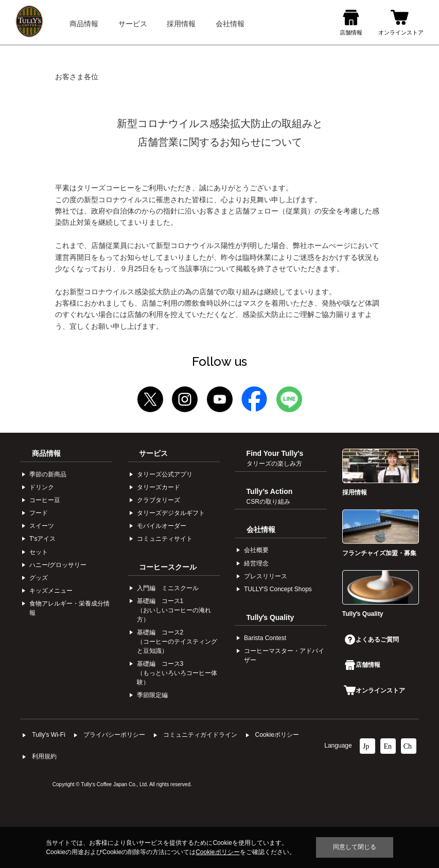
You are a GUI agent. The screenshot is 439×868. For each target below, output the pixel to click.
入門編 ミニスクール (168, 588)
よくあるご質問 (372, 640)
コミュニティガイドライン (200, 735)
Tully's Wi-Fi (49, 735)
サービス (153, 453)
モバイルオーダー (162, 526)
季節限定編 (152, 695)
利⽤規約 (44, 756)
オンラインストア (374, 690)
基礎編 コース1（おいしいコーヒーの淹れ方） (174, 610)
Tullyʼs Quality (270, 617)
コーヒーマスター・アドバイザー (284, 656)
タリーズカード (159, 487)
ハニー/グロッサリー (58, 565)
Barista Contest (265, 638)
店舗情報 (363, 665)
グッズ (39, 578)
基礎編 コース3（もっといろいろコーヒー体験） (177, 673)
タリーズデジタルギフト (171, 513)
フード (39, 513)
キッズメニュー (51, 591)
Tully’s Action (270, 496)
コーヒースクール (168, 567)
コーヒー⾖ (45, 500)
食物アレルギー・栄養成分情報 (69, 608)
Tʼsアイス (42, 539)
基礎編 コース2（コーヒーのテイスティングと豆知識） (177, 642)
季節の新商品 (48, 474)
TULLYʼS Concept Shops (278, 589)
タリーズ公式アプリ (165, 474)
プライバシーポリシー (114, 735)
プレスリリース (266, 576)
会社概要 (256, 550)
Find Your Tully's (275, 458)
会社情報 (261, 529)
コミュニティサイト (165, 539)
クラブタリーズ (159, 500)
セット (39, 552)
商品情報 (46, 453)
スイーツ (42, 526)
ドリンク (42, 487)
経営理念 (256, 563)
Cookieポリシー (277, 735)
